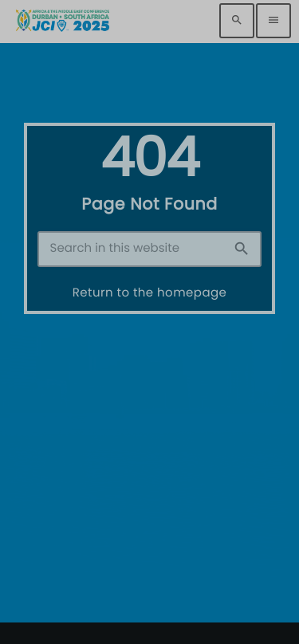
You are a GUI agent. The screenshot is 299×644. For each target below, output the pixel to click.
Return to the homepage (150, 293)
